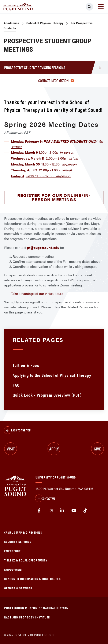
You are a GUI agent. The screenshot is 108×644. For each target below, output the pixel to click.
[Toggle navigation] (101, 7)
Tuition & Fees (26, 365)
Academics (11, 23)
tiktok (85, 511)
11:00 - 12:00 (41, 176)
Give (97, 449)
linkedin (62, 511)
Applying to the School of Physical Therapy (52, 375)
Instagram (51, 511)
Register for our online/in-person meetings (54, 197)
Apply (54, 449)
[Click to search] (89, 7)
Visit (11, 449)
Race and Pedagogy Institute (27, 617)
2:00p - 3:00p (45, 158)
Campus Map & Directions (23, 532)
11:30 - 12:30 (44, 164)
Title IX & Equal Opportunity (26, 560)
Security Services (18, 542)
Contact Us (45, 499)
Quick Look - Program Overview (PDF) (47, 395)
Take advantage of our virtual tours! (38, 294)
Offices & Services (18, 588)
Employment (13, 569)
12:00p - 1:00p (41, 170)
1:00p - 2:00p (43, 152)
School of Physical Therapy (45, 23)
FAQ (16, 385)
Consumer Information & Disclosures (32, 579)
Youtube (74, 511)
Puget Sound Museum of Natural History (36, 608)
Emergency (12, 551)
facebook (39, 511)
